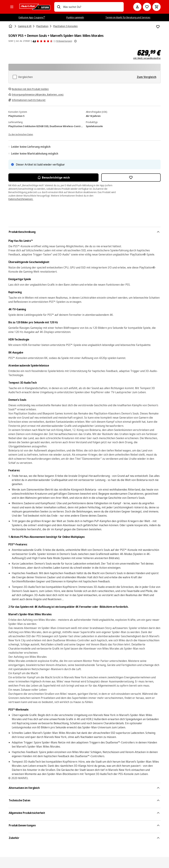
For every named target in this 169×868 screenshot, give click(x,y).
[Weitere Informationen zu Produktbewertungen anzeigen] (75, 41)
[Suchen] (59, 7)
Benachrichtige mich (53, 178)
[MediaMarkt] (35, 7)
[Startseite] (11, 26)
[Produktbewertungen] (43, 41)
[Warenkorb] (157, 7)
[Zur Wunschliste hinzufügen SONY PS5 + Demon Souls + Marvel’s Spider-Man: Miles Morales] (158, 27)
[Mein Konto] (137, 7)
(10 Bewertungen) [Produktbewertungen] (64, 41)
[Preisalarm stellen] (147, 7)
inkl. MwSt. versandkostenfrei (147, 58)
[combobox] (92, 7)
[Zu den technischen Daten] (21, 134)
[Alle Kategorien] (12, 7)
